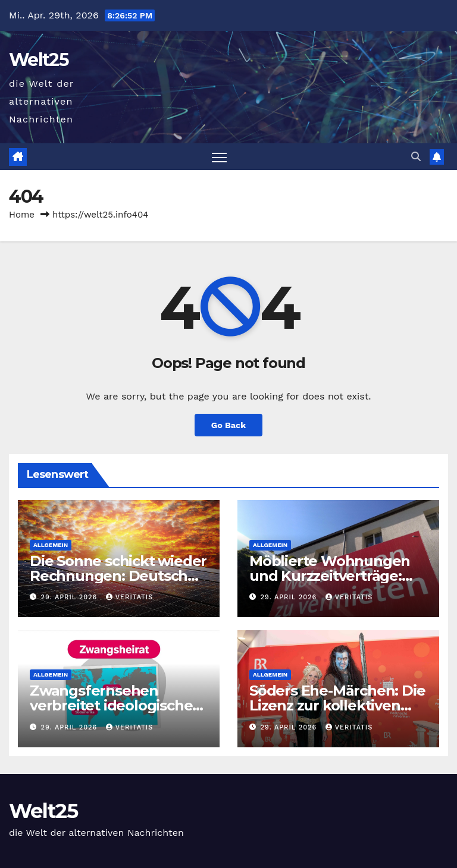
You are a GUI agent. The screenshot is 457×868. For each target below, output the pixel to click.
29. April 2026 (71, 597)
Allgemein (51, 545)
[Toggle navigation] (219, 157)
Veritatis (129, 597)
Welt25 (39, 60)
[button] (416, 157)
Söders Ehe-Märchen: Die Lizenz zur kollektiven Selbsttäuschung (337, 705)
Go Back (228, 425)
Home (22, 215)
